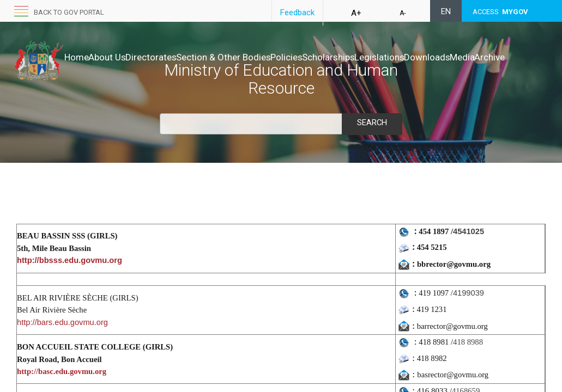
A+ (356, 13)
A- (403, 13)
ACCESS (500, 12)
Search (372, 122)
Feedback (297, 13)
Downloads (507, 57)
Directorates (174, 57)
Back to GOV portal (69, 12)
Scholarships (386, 57)
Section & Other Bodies (258, 57)
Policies (332, 57)
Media (77, 68)
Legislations (448, 57)
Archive (116, 68)
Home (77, 57)
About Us (119, 57)
